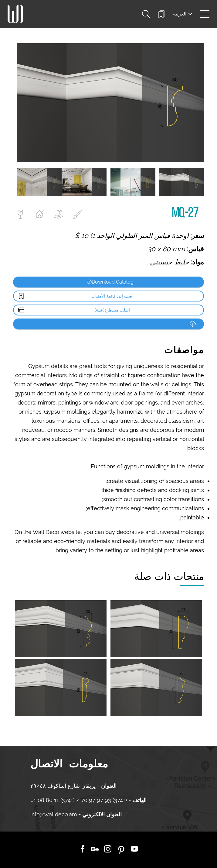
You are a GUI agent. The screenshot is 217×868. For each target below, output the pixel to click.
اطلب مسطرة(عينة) (112, 310)
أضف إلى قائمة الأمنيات (112, 296)
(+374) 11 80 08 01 (53, 800)
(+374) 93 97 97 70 (103, 800)
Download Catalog (110, 282)
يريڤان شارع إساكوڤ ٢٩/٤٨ (63, 786)
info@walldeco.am (54, 814)
